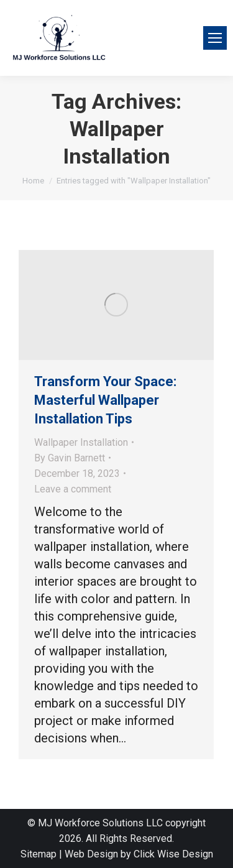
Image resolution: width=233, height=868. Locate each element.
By (70, 458)
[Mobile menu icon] (215, 38)
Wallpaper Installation (81, 442)
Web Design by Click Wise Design (139, 854)
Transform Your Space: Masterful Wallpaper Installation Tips (105, 400)
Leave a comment (73, 489)
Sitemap (39, 854)
